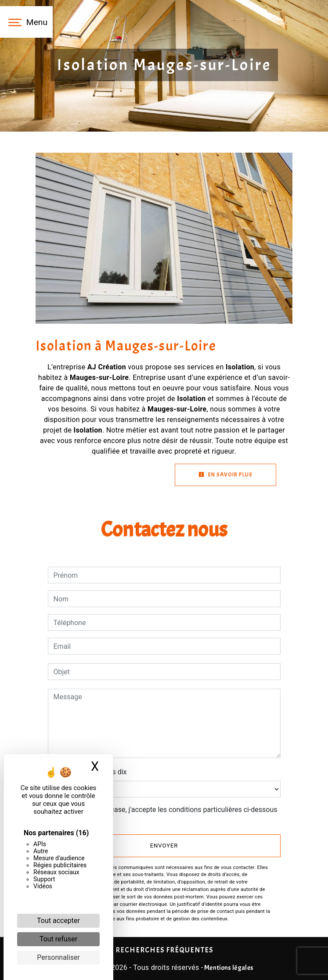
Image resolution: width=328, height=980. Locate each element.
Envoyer (164, 846)
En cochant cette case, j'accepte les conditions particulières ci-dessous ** (167, 815)
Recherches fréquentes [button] (164, 950)
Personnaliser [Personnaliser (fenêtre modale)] (58, 957)
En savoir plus (225, 475)
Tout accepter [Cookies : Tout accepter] (58, 921)
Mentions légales (228, 968)
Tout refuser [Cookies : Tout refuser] (58, 939)
